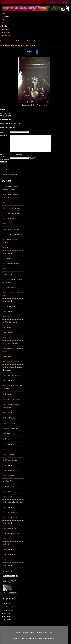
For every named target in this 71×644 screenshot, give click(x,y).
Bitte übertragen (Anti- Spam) (5, 157)
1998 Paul (6, 439)
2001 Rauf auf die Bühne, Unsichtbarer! (11, 406)
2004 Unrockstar (8, 357)
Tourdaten (5, 17)
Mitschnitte (6, 32)
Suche (4, 20)
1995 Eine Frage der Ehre (11, 471)
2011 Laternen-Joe (9, 306)
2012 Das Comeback (10, 288)
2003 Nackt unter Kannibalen (12, 375)
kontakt (25, 633)
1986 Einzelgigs (8, 523)
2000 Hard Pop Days (10, 418)
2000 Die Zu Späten (9, 423)
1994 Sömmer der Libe (10, 486)
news (32, 633)
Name (2, 132)
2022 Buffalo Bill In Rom (11, 229)
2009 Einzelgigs (8, 312)
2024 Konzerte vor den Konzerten (10, 196)
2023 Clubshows (8, 219)
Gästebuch (6, 23)
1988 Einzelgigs (8, 497)
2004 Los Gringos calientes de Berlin (13, 350)
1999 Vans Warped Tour (11, 428)
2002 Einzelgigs (8, 381)
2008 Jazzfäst (7, 317)
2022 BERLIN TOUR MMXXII (12, 234)
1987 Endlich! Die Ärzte (10, 518)
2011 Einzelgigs (8, 301)
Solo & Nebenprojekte (10, 175)
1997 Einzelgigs (8, 444)
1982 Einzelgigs (8, 565)
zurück (18, 633)
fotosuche (7, 571)
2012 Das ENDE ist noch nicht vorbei (13, 294)
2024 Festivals (8, 203)
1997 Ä (5, 450)
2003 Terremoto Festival (11, 362)
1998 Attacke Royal (9, 434)
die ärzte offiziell (42, 633)
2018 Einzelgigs (8, 253)
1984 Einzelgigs (8, 549)
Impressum (6, 35)
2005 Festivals (8, 338)
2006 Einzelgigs (8, 333)
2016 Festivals (8, 258)
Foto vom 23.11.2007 (10, 593)
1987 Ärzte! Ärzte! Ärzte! (11, 513)
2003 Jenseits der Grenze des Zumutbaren (13, 369)
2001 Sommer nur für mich (12, 399)
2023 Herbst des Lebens (11, 213)
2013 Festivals (8, 269)
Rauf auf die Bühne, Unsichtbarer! (32, 41)
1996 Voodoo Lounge (10, 460)
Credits (4, 26)
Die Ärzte (6, 169)
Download (5, 29)
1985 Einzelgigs (8, 539)
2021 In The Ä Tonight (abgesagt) (10, 241)
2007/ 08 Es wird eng (10, 322)
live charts (65, 2)
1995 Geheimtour (9, 476)
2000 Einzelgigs (8, 413)
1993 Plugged (7, 492)
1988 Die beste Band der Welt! (13, 502)
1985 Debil (6, 544)
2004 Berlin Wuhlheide (10, 343)
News (4, 14)
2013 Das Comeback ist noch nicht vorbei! (12, 281)
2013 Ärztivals (7, 274)
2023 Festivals (8, 224)
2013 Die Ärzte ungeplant (11, 264)
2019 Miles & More (9, 248)
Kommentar (4, 136)
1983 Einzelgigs (8, 560)
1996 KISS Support (9, 455)
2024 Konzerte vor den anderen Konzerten (10, 188)
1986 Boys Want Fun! (10, 528)
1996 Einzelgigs (8, 465)
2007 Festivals (8, 327)
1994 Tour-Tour (8, 481)
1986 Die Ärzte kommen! (11, 534)
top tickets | (53, 2)
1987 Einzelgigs (8, 507)
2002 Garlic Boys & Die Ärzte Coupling (12, 387)
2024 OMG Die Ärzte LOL (11, 208)
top (51, 633)
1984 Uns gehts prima (10, 555)
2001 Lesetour (7, 394)
